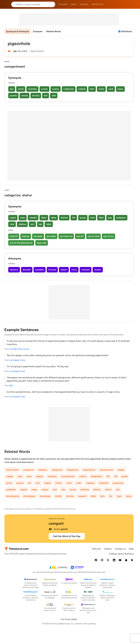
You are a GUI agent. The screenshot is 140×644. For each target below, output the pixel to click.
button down (12, 470)
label (101, 218)
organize (90, 483)
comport (56, 523)
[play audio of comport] (50, 529)
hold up (26, 236)
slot (46, 95)
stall (54, 95)
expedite (40, 270)
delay (54, 218)
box (12, 89)
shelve (108, 490)
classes (121, 470)
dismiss (64, 218)
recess (25, 95)
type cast (42, 243)
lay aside (38, 236)
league (48, 483)
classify (33, 218)
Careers (108, 549)
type (119, 496)
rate (63, 490)
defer (44, 218)
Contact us (120, 549)
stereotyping (12, 496)
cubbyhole (69, 89)
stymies (70, 496)
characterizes (106, 470)
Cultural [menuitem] (84, 4)
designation (96, 476)
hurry (74, 270)
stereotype (45, 496)
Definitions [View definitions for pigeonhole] (127, 31)
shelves (97, 490)
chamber (32, 89)
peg (110, 218)
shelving (85, 490)
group (83, 218)
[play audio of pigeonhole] (9, 51)
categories (57, 470)
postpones (118, 483)
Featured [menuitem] (63, 4)
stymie (58, 496)
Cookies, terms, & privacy (121, 554)
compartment (68, 476)
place (120, 89)
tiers (102, 496)
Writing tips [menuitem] (98, 4)
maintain (86, 270)
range (34, 490)
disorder (27, 270)
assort (13, 218)
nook (111, 89)
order (79, 483)
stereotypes (29, 496)
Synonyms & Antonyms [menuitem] (18, 31)
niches (59, 483)
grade (125, 476)
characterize (89, 470)
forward (52, 270)
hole (92, 89)
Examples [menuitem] (38, 31)
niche (101, 89)
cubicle (82, 89)
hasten (64, 270)
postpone (121, 218)
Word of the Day (57, 519)
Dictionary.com (134, 4)
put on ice (109, 236)
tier (111, 496)
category (43, 470)
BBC (11, 386)
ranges (45, 490)
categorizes (72, 470)
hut (30, 483)
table (49, 224)
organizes (104, 483)
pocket (13, 95)
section (36, 95)
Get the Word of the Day (67, 536)
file (74, 218)
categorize (28, 470)
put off (80, 236)
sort (32, 224)
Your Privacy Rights (69, 619)
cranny (56, 89)
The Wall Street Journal (19, 349)
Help (131, 549)
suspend (82, 496)
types (129, 496)
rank (12, 224)
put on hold (93, 236)
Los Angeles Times (17, 360)
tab (40, 224)
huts (38, 483)
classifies (52, 476)
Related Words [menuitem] (53, 31)
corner (44, 89)
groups (20, 483)
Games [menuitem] (74, 4)
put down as (66, 236)
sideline (22, 224)
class (23, 218)
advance (14, 270)
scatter (98, 270)
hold (92, 218)
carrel (21, 89)
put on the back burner (21, 243)
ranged (23, 490)
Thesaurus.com (6, 4)
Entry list (96, 549)
